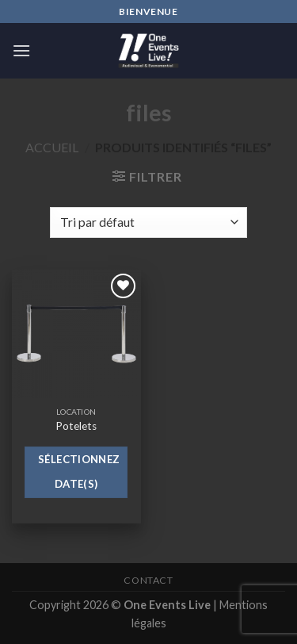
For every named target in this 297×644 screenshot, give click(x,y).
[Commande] (148, 222)
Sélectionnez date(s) (79, 472)
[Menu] (21, 50)
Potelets (76, 426)
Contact (148, 580)
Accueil (52, 147)
